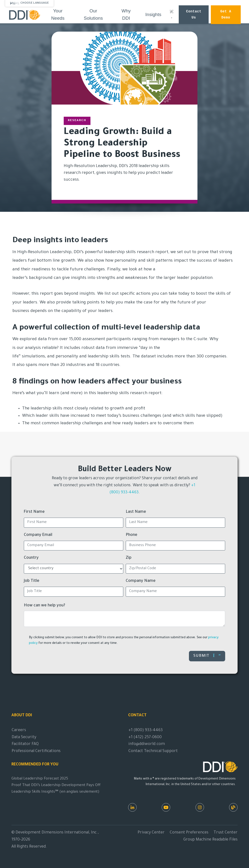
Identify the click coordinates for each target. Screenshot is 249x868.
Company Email (38, 535)
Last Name (136, 512)
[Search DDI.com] (172, 14)
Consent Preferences (189, 833)
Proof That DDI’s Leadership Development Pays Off (56, 785)
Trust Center (226, 833)
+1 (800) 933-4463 (146, 730)
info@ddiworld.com (147, 744)
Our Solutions (93, 14)
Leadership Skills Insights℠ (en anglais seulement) (55, 792)
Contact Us (194, 15)
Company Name (141, 581)
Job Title (32, 581)
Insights (153, 14)
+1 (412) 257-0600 (145, 737)
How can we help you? (44, 606)
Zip (129, 558)
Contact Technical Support (153, 751)
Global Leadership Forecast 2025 (40, 779)
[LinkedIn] (132, 807)
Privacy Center (151, 833)
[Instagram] (200, 807)
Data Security (24, 737)
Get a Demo (226, 15)
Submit (207, 656)
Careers (19, 730)
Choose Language (35, 3)
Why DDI (126, 14)
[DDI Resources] (233, 807)
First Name (34, 512)
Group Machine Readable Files (210, 840)
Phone (132, 535)
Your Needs (58, 14)
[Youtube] (166, 807)
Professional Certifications (36, 751)
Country (31, 558)
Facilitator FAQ (25, 744)
